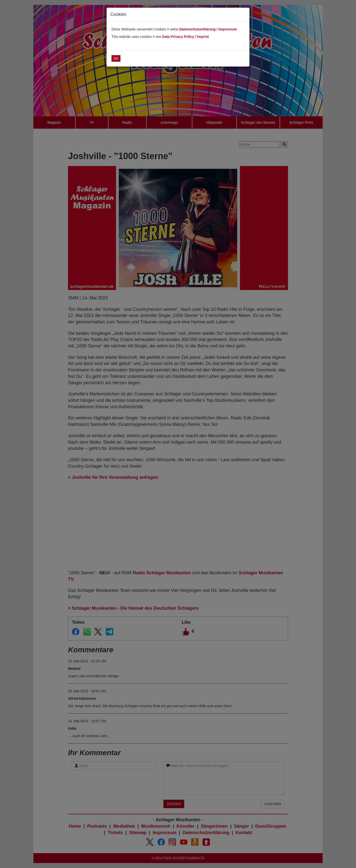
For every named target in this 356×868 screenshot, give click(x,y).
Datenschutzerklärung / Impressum (208, 29)
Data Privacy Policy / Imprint (185, 37)
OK (116, 58)
